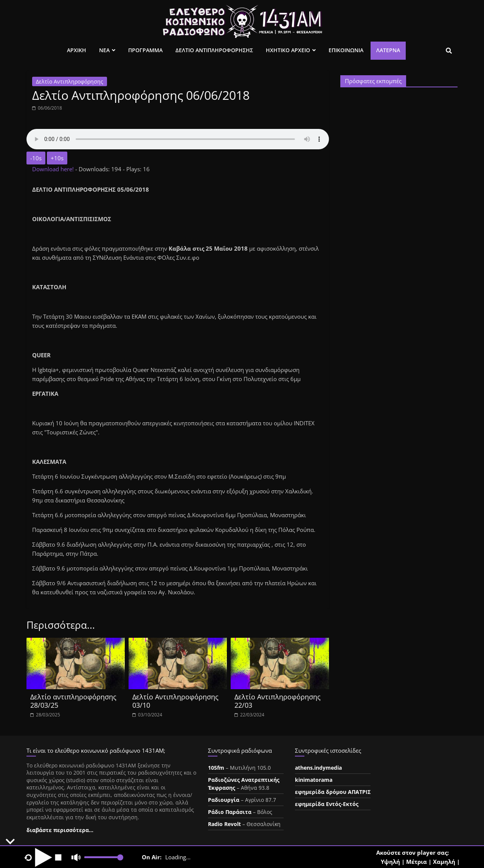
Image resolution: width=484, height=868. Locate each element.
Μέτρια (417, 862)
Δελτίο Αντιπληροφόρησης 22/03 (278, 701)
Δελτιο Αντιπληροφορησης (214, 50)
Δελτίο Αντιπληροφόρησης (70, 81)
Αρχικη (77, 50)
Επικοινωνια (346, 50)
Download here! (54, 169)
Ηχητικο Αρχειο (288, 50)
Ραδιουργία (224, 800)
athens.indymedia (318, 768)
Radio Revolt (224, 824)
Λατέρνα (388, 50)
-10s (36, 158)
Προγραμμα (145, 50)
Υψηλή (390, 862)
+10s (57, 158)
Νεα (104, 50)
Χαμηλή (444, 862)
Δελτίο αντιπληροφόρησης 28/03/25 (73, 701)
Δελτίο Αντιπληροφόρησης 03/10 (175, 701)
